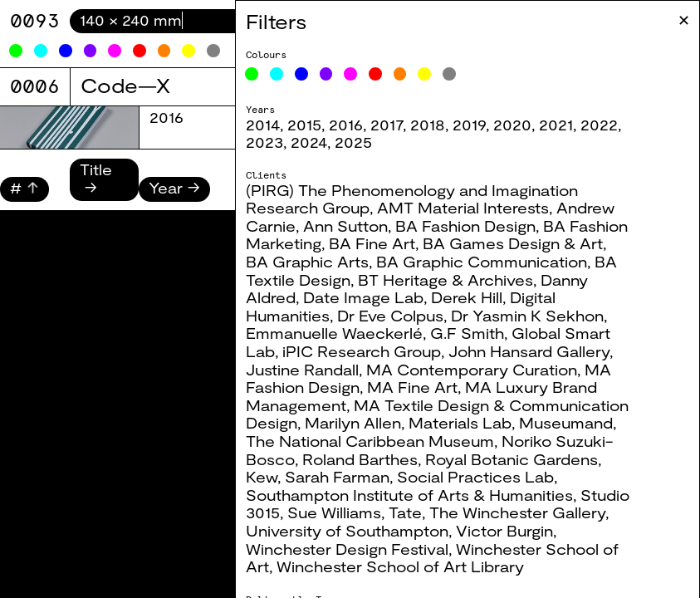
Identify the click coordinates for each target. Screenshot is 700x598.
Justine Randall (312, 370)
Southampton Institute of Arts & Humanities (419, 495)
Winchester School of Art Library (410, 566)
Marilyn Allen (363, 423)
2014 (273, 125)
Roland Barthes (370, 459)
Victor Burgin (514, 531)
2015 (314, 125)
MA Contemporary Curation (482, 370)
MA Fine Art (422, 387)
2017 (397, 125)
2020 (522, 125)
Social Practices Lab (485, 477)
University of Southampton (357, 531)
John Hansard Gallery (539, 351)
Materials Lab (470, 423)
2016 (356, 125)
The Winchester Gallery (527, 512)
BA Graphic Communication (492, 262)
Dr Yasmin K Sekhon (537, 316)
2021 (566, 125)
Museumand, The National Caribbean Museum (441, 432)
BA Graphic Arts (317, 262)
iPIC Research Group (372, 351)
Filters (286, 21)
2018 (438, 125)
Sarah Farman (347, 477)
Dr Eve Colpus (400, 316)
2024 (319, 142)
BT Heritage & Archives (455, 280)
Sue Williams (344, 512)
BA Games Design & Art (523, 243)
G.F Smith (477, 333)
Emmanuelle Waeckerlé (344, 333)
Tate (415, 512)
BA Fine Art (382, 243)
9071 (35, 20)
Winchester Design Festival (357, 549)
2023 (274, 142)
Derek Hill (477, 297)
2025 (363, 142)
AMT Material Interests (473, 208)
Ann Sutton (355, 226)
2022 (609, 125)
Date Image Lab (373, 297)
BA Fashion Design (475, 226)
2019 (479, 125)
